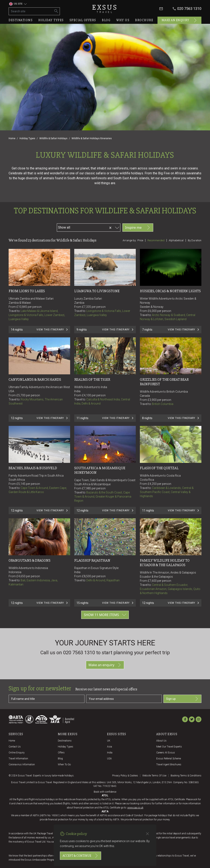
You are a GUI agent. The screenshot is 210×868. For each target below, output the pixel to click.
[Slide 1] (105, 112)
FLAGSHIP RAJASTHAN (92, 560)
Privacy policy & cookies (125, 776)
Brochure (144, 20)
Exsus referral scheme (169, 759)
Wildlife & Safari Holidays (53, 138)
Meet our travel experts (169, 747)
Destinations (21, 20)
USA (109, 759)
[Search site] (31, 11)
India (110, 753)
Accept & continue (80, 856)
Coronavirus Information (22, 765)
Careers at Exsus (166, 753)
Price (140, 240)
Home (12, 138)
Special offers (83, 20)
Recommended (156, 240)
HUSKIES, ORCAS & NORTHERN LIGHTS (170, 291)
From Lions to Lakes (27, 291)
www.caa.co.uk (135, 808)
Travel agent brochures (169, 765)
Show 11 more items (105, 615)
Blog (106, 20)
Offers (61, 753)
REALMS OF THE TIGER (92, 379)
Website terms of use (154, 776)
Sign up (182, 699)
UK (109, 741)
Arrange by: (130, 240)
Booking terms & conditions (186, 776)
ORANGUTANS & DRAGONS (30, 560)
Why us (123, 20)
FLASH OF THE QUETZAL (159, 468)
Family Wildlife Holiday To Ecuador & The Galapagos (165, 563)
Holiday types (51, 20)
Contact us (15, 747)
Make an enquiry (180, 20)
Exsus (105, 9)
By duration (195, 240)
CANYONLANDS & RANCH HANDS (35, 379)
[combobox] (88, 227)
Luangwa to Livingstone (97, 291)
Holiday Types (27, 138)
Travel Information (18, 759)
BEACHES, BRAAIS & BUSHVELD (33, 468)
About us (161, 741)
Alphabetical (176, 240)
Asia (110, 747)
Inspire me (138, 228)
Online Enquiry (17, 753)
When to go (64, 765)
